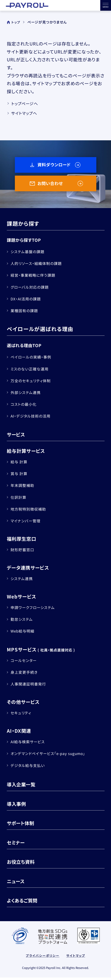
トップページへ (27, 104)
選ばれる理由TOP (26, 348)
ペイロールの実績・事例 (33, 359)
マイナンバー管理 (27, 523)
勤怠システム (23, 621)
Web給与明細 (24, 633)
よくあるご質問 (24, 903)
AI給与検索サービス (30, 744)
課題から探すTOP (26, 242)
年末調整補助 (24, 488)
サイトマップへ (26, 115)
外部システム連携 (27, 395)
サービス (17, 437)
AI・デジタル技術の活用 (33, 418)
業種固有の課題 (26, 313)
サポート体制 (23, 825)
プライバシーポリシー (42, 958)
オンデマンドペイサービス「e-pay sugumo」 (52, 756)
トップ (14, 22)
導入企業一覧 (23, 787)
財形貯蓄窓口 (24, 552)
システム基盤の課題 (30, 254)
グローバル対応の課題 (32, 289)
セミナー (17, 845)
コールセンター (25, 663)
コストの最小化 (25, 406)
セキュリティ (22, 715)
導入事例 (18, 806)
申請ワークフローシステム (35, 610)
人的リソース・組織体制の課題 (39, 266)
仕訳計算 (20, 499)
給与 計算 (20, 464)
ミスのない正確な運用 (32, 371)
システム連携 (23, 581)
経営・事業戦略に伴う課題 (35, 277)
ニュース (17, 883)
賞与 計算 (20, 476)
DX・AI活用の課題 (28, 301)
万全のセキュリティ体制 (33, 383)
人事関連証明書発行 (30, 686)
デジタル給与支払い (30, 767)
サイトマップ (77, 958)
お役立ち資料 (23, 864)
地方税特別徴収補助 (30, 511)
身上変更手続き (26, 674)
